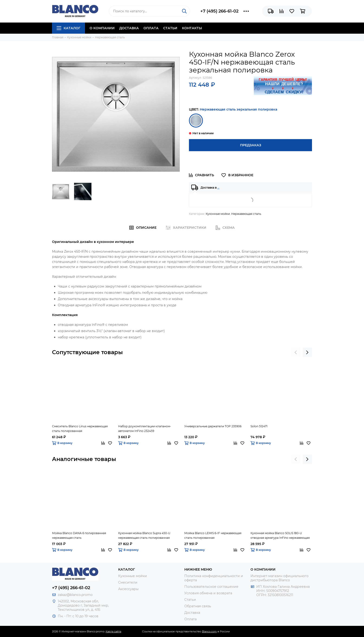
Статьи (170, 28)
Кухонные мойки (218, 214)
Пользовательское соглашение (211, 587)
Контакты (192, 28)
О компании (102, 28)
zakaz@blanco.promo (75, 595)
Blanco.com (209, 631)
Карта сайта (113, 631)
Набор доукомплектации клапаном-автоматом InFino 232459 (145, 429)
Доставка (129, 28)
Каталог (68, 28)
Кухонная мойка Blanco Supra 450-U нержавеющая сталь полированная (144, 535)
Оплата (151, 28)
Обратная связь (198, 606)
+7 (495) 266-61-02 (219, 11)
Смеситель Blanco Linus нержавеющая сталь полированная (80, 429)
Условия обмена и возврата (208, 593)
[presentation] (296, 352)
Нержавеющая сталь (246, 214)
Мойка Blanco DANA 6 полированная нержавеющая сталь (79, 535)
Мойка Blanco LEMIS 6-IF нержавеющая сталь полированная (213, 535)
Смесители (128, 582)
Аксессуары (128, 589)
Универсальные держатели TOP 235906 (213, 426)
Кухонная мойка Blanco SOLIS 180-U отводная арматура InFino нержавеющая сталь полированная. (280, 536)
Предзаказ (251, 145)
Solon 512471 (259, 426)
